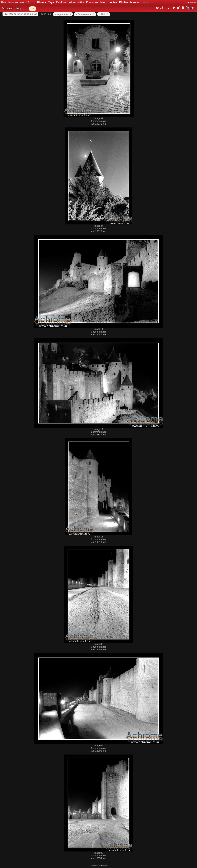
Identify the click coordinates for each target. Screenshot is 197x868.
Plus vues (92, 2)
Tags (51, 2)
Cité (33, 9)
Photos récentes (129, 2)
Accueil (7, 8)
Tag (18, 8)
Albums (41, 2)
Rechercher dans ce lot (23, 14)
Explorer (62, 2)
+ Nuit (104, 14)
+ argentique (63, 14)
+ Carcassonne (85, 14)
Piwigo (104, 865)
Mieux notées (109, 2)
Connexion (191, 3)
